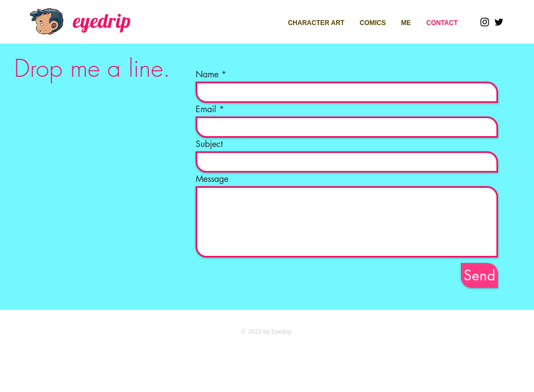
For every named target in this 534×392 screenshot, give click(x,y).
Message (212, 179)
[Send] (480, 275)
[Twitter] (499, 22)
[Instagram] (485, 22)
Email (206, 109)
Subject (209, 144)
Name (207, 75)
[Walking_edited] (48, 21)
